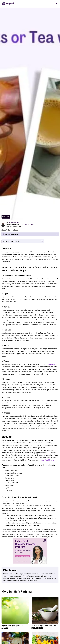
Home (4, 230)
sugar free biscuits (47, 460)
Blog (9, 230)
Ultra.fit (15, 230)
